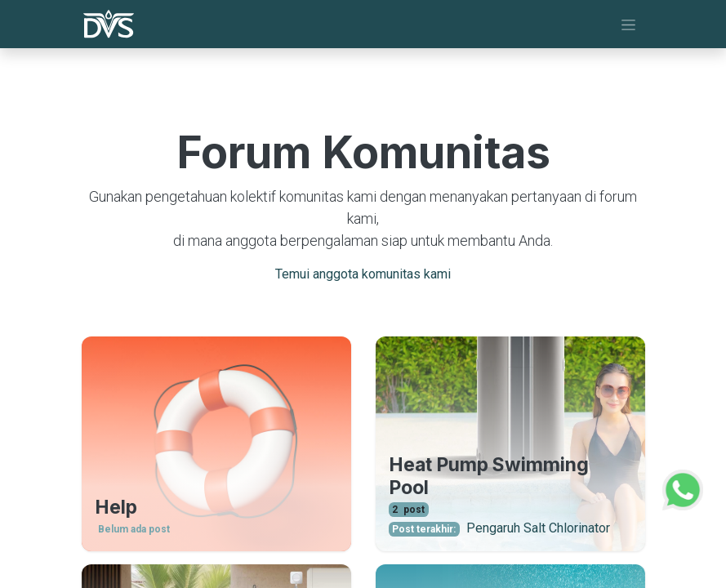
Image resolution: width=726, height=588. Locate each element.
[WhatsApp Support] (683, 488)
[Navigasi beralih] (628, 24)
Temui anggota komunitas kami (363, 274)
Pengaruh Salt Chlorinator (538, 528)
